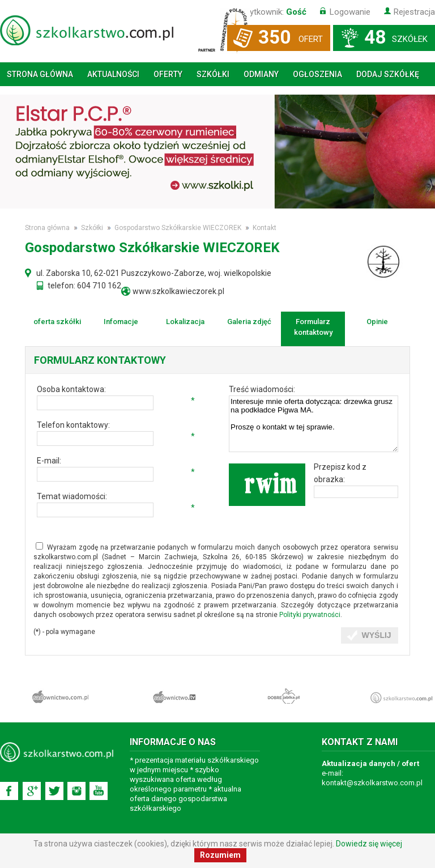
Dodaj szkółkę (388, 74)
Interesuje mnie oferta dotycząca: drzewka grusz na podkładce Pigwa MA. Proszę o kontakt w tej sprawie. (314, 424)
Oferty (168, 74)
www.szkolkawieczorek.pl (178, 291)
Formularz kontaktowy (313, 327)
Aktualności (113, 74)
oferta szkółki (57, 322)
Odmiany (261, 74)
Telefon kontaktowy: (73, 425)
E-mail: (49, 461)
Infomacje (121, 322)
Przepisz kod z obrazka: (340, 473)
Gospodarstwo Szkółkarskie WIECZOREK (178, 228)
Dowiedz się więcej (369, 844)
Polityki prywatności (310, 615)
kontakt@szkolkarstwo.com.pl (372, 783)
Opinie (377, 322)
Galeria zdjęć (249, 322)
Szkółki (213, 74)
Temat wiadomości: (72, 496)
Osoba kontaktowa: (71, 389)
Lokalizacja (185, 322)
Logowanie (350, 12)
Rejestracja (414, 12)
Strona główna (40, 74)
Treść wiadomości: (262, 389)
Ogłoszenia (317, 74)
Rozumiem (220, 855)
